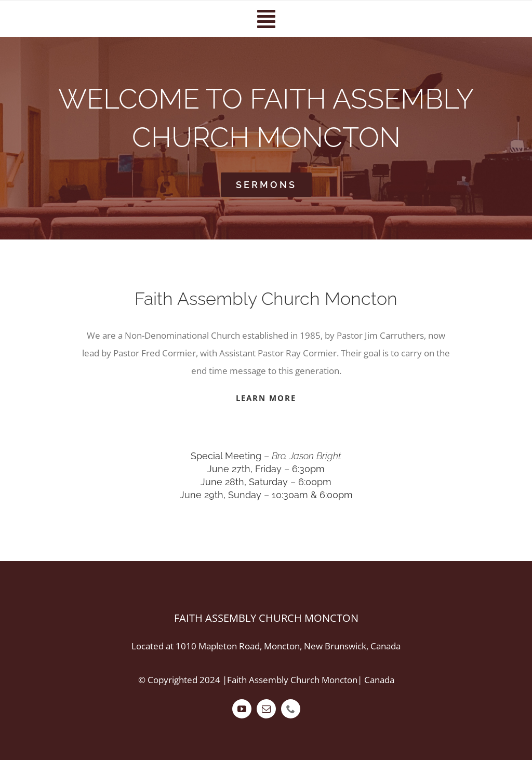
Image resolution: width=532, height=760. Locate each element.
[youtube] (242, 709)
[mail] (266, 709)
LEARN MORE (266, 398)
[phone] (291, 709)
